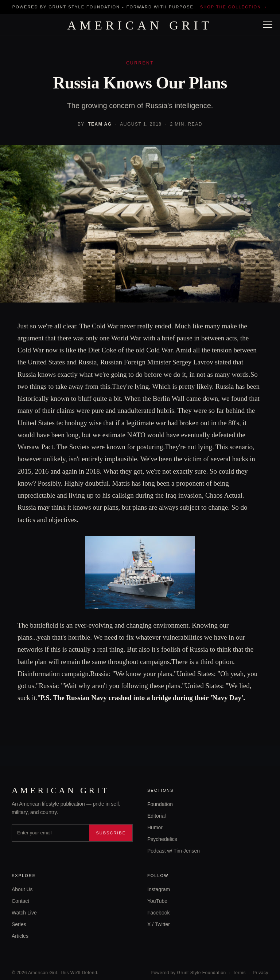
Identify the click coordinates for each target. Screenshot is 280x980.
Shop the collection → (234, 7)
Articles (20, 936)
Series (19, 924)
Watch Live (24, 913)
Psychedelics (162, 839)
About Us (22, 889)
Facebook (158, 913)
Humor (155, 827)
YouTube (157, 901)
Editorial (157, 816)
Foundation (160, 804)
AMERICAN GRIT (140, 25)
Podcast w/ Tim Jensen (174, 851)
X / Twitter (159, 924)
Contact (20, 901)
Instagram (159, 889)
